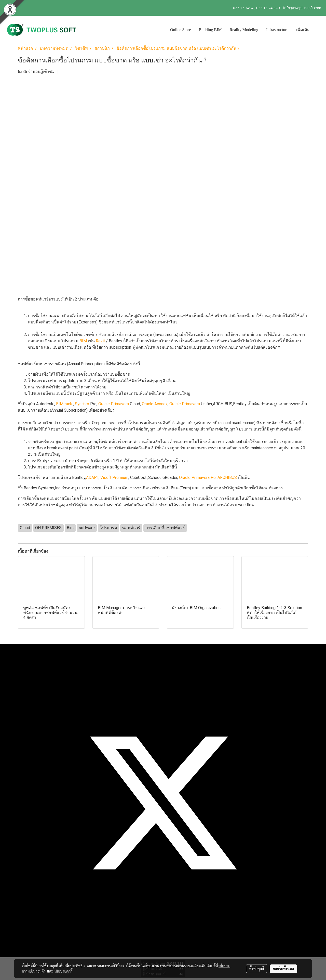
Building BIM (210, 30)
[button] (318, 30)
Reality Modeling (244, 30)
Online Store (180, 30)
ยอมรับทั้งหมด (283, 969)
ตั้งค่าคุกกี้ (257, 969)
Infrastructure (277, 30)
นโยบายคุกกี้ (63, 971)
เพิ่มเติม (303, 30)
